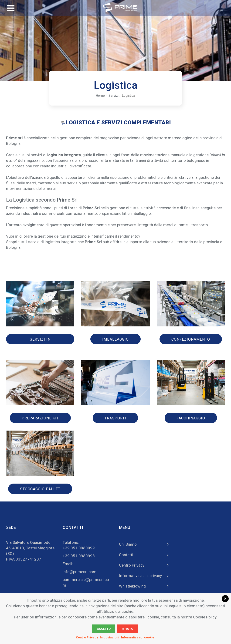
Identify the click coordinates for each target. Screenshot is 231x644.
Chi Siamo (128, 544)
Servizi (114, 96)
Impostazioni (110, 637)
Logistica (129, 96)
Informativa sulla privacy (140, 576)
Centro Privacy (132, 565)
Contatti (126, 555)
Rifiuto (127, 629)
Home (100, 96)
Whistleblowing (132, 586)
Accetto (104, 629)
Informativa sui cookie (138, 637)
